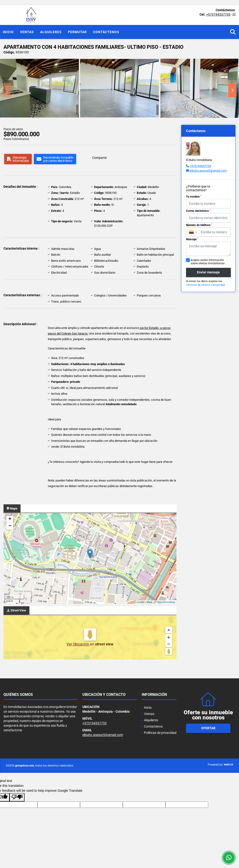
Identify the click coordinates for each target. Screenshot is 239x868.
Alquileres (51, 32)
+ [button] (10, 519)
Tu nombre (194, 197)
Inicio (8, 32)
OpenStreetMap (166, 602)
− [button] (10, 526)
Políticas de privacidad (160, 733)
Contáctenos (106, 32)
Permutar (77, 32)
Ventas (27, 32)
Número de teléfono (199, 225)
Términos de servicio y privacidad (205, 285)
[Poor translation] (17, 797)
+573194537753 (218, 14)
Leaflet (141, 602)
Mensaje (192, 239)
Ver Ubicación (78, 644)
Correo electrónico (198, 211)
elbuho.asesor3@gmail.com (208, 171)
